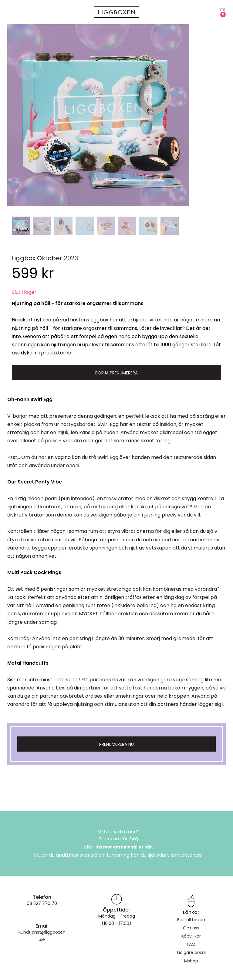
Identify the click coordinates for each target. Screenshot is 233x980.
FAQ (134, 839)
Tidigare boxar (191, 952)
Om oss (191, 928)
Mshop (191, 961)
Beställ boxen (191, 920)
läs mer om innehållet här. (124, 847)
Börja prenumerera (116, 373)
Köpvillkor (191, 936)
